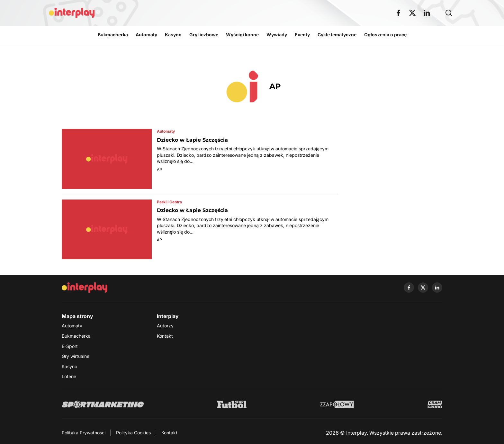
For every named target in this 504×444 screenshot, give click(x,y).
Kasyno (69, 366)
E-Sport (70, 346)
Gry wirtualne (76, 356)
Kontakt (165, 336)
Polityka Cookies (133, 433)
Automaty (72, 326)
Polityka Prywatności (84, 433)
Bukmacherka (76, 336)
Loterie (69, 376)
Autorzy (165, 326)
